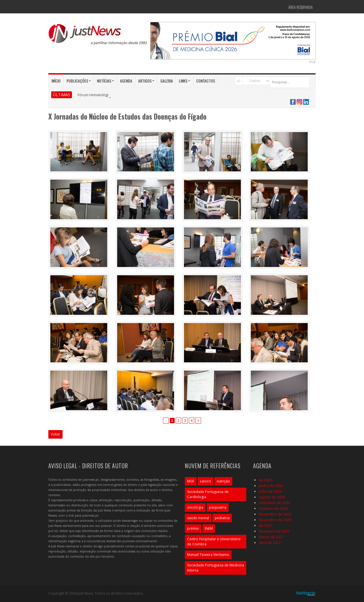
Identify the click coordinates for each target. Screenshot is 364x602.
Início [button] (56, 81)
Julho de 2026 (270, 491)
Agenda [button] (126, 81)
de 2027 (265, 525)
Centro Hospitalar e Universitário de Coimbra (214, 542)
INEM (209, 528)
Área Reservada (301, 7)
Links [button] (185, 81)
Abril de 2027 (270, 543)
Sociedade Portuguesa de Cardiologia (208, 494)
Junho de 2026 (271, 486)
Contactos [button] (206, 81)
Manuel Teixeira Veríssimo (208, 555)
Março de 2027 (271, 537)
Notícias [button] (106, 81)
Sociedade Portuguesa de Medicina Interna (216, 568)
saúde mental (198, 518)
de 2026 (265, 480)
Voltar (55, 434)
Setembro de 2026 (274, 503)
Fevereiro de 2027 (274, 531)
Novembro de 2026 (275, 514)
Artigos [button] (146, 81)
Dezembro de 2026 (275, 520)
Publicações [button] (79, 81)
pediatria (222, 518)
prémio (193, 528)
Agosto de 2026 (272, 497)
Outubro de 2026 (273, 508)
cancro (205, 481)
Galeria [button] (167, 81)
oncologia (195, 507)
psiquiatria (218, 507)
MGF (191, 481)
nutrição (223, 481)
